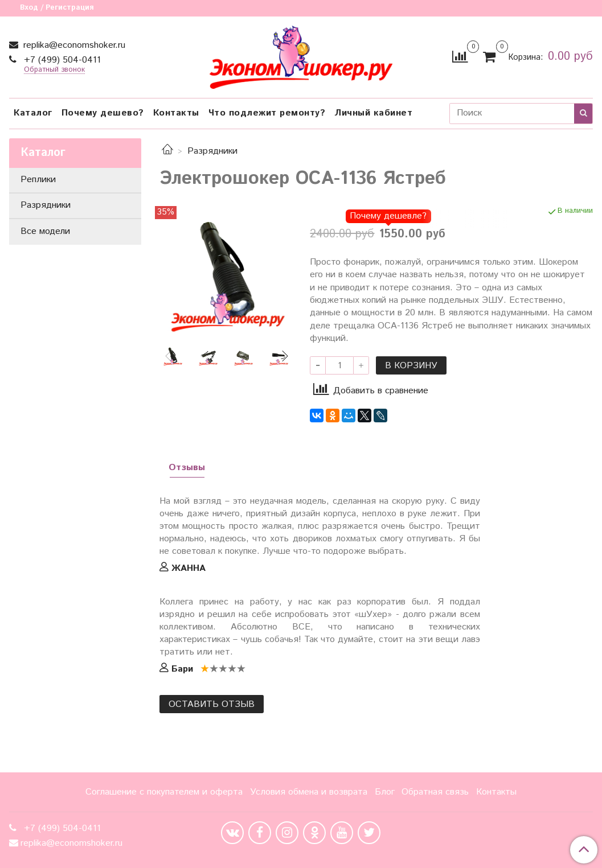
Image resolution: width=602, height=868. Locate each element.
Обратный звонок (54, 70)
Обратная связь (435, 792)
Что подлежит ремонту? (267, 113)
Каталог (33, 113)
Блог (385, 792)
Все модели (45, 231)
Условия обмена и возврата (309, 792)
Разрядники (212, 151)
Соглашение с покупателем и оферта (164, 792)
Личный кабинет (373, 113)
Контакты (176, 113)
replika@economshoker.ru (73, 45)
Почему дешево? (103, 113)
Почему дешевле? (388, 216)
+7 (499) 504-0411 (61, 60)
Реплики (38, 180)
